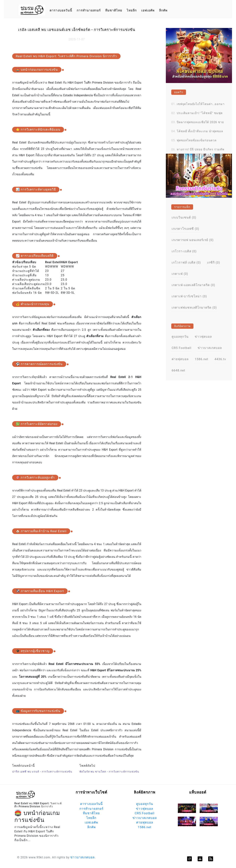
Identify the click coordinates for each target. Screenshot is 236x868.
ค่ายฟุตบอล (180, 359)
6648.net (178, 370)
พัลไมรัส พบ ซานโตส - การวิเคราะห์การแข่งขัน (109, 772)
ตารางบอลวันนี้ (61, 10)
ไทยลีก (132, 10)
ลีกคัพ (163, 10)
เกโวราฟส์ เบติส (186, 262)
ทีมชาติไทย (114, 10)
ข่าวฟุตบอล (203, 337)
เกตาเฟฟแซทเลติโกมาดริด (194, 307)
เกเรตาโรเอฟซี (185, 229)
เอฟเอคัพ (148, 10)
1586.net (202, 359)
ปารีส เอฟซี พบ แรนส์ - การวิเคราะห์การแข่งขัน (42, 772)
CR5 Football (182, 348)
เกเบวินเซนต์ (184, 217)
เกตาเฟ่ (180, 274)
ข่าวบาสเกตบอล (210, 348)
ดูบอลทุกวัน (180, 337)
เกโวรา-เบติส (184, 251)
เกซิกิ (214, 262)
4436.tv (220, 359)
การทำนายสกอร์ (89, 10)
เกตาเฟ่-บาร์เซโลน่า (189, 296)
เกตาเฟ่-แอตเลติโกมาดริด (193, 285)
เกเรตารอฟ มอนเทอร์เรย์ (193, 240)
